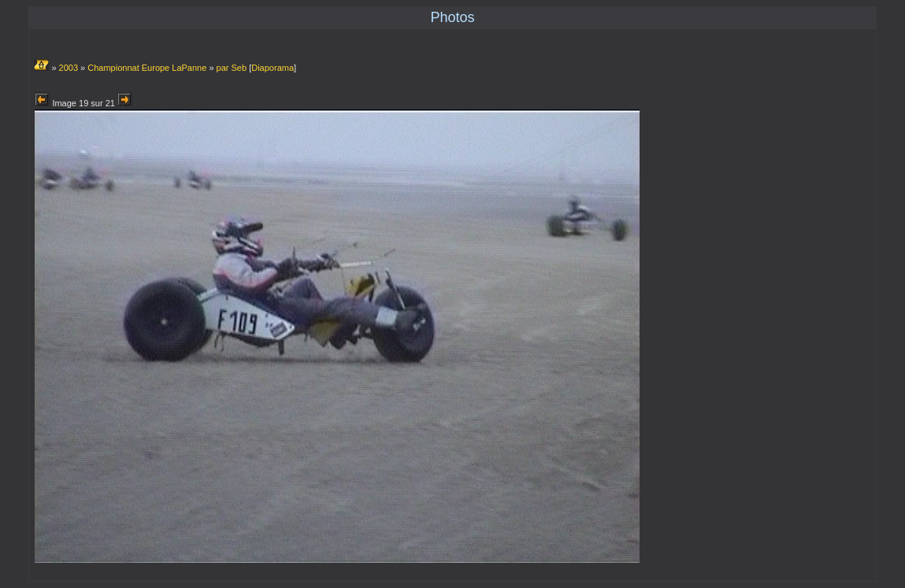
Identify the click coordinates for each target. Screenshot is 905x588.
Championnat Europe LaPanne (147, 68)
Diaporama (273, 68)
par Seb (232, 68)
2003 (69, 68)
